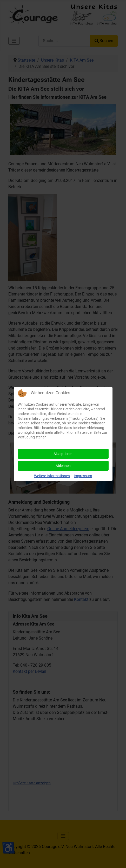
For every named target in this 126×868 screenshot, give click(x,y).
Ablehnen (63, 466)
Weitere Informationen (52, 476)
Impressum (83, 476)
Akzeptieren (63, 454)
